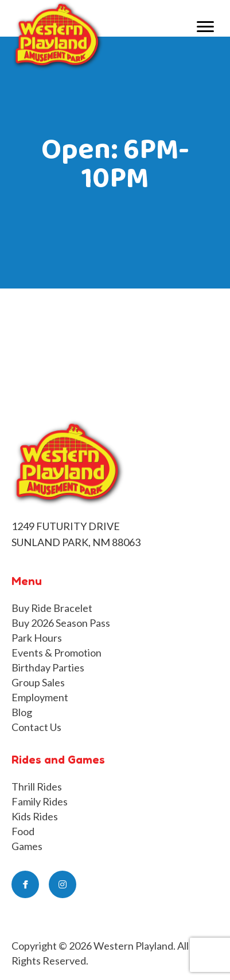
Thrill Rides (37, 787)
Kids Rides (35, 816)
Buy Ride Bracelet (52, 608)
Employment (40, 697)
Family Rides (40, 801)
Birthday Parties (48, 667)
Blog (22, 712)
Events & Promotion (56, 653)
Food (23, 831)
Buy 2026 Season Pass (61, 623)
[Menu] (205, 27)
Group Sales (38, 682)
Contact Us (36, 727)
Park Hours (37, 638)
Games (27, 846)
